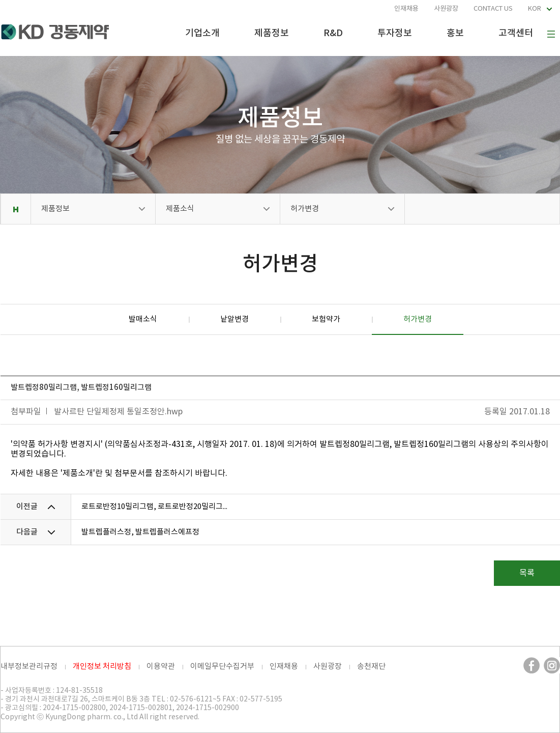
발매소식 (143, 319)
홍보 (455, 33)
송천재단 (371, 667)
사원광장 (446, 9)
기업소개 (202, 33)
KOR (535, 9)
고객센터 (516, 33)
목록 (527, 573)
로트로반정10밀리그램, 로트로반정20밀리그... (154, 507)
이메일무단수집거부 (222, 667)
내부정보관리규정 (29, 667)
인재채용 (406, 9)
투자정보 (395, 33)
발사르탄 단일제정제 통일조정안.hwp (118, 412)
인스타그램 (552, 665)
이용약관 (161, 667)
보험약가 (326, 319)
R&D (333, 33)
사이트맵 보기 (551, 34)
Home (16, 209)
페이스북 (532, 665)
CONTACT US (493, 9)
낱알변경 (234, 319)
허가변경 (305, 209)
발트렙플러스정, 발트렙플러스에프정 (140, 532)
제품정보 (272, 33)
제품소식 (180, 209)
